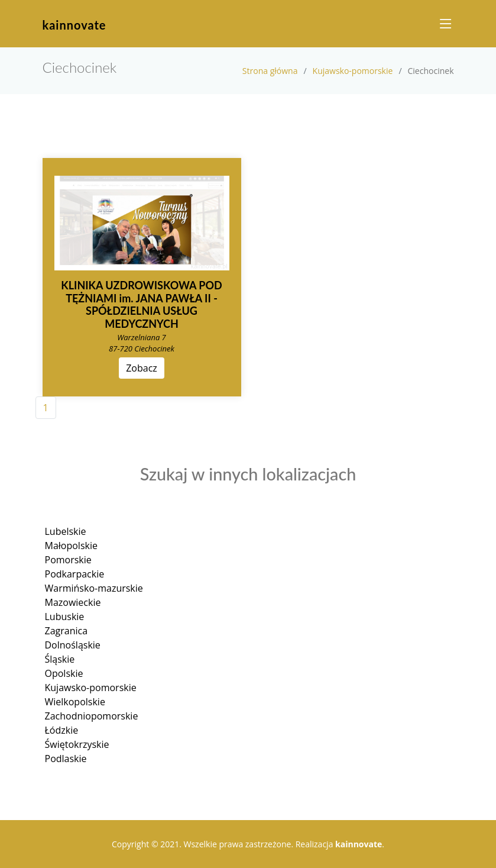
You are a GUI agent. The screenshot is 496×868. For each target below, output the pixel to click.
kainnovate (74, 25)
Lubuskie (65, 617)
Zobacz (142, 368)
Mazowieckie (73, 602)
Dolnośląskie (73, 645)
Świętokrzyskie (77, 744)
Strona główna (270, 71)
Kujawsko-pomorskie (353, 71)
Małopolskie (71, 546)
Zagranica (67, 631)
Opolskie (64, 673)
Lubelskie (66, 531)
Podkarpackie (75, 574)
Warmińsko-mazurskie (94, 588)
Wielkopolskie (75, 702)
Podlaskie (66, 759)
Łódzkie (62, 730)
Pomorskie (68, 560)
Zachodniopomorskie (92, 716)
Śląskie (60, 659)
